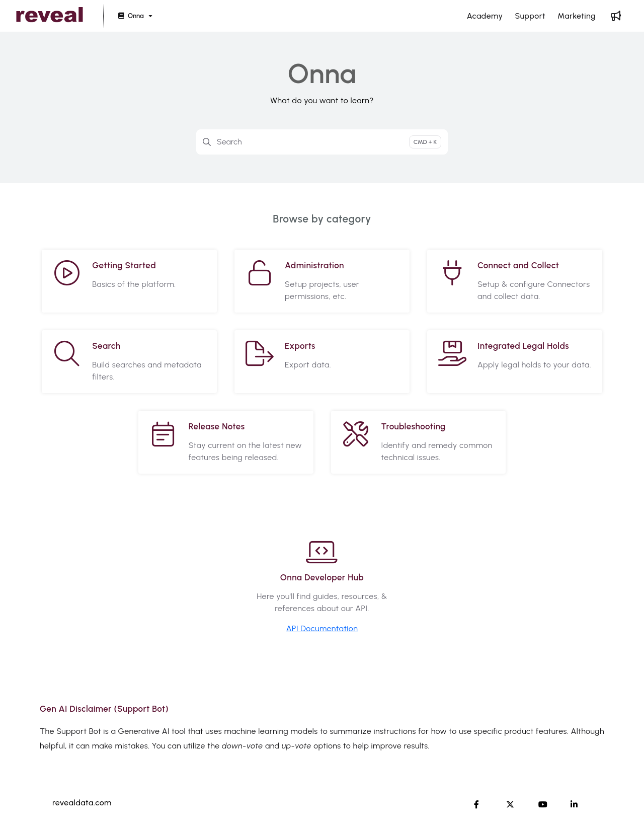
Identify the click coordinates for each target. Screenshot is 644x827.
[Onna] (134, 16)
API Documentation (322, 628)
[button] (50, 16)
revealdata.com (82, 803)
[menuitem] (485, 16)
